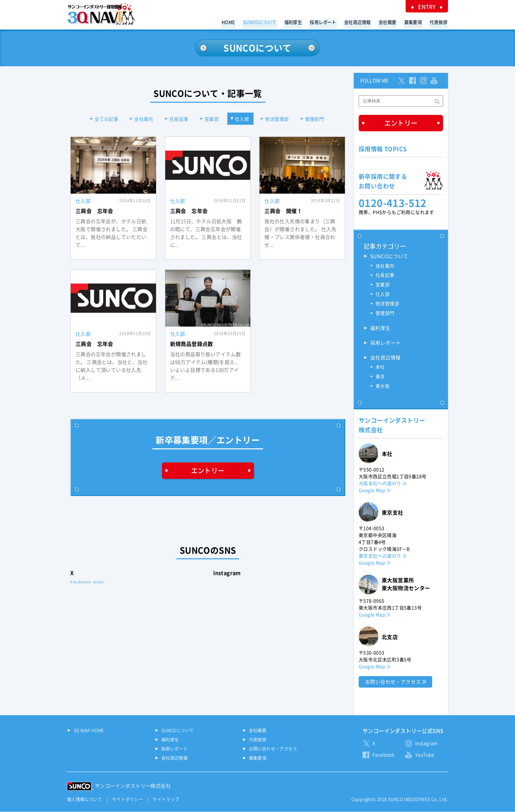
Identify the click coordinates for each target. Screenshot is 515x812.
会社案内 (142, 119)
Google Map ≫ (375, 491)
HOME (238, 22)
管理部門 (318, 119)
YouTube (425, 756)
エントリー (208, 471)
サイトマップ (166, 800)
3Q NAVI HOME (89, 731)
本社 (380, 368)
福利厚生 (300, 22)
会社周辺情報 (362, 22)
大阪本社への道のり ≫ (383, 484)
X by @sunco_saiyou (87, 582)
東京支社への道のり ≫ (383, 556)
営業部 (212, 119)
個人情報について (85, 800)
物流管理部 (279, 119)
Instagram (426, 744)
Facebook (383, 756)
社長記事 (178, 119)
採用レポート (329, 22)
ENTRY (428, 7)
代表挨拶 (439, 22)
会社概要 (391, 22)
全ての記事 (103, 119)
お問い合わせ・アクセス (393, 682)
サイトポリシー (127, 800)
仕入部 (243, 119)
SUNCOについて (268, 22)
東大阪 (382, 387)
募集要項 (415, 22)
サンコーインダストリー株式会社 (133, 787)
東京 (380, 377)
